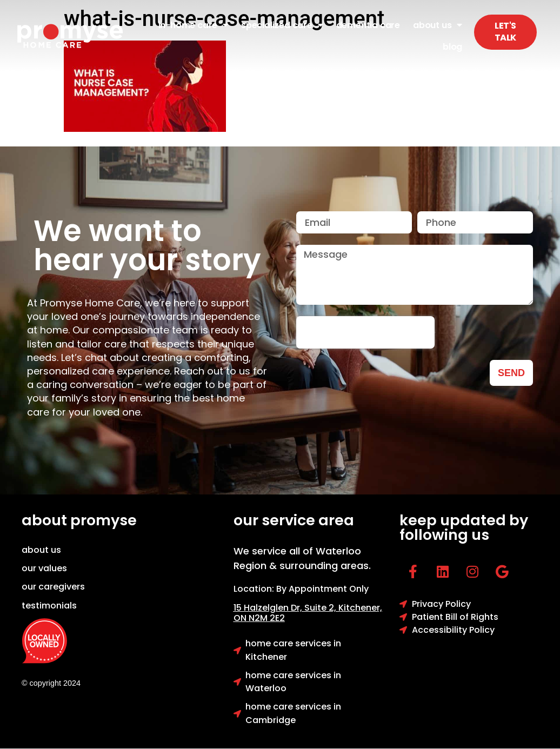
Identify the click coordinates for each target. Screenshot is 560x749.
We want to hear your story (147, 245)
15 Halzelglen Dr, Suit (286, 608)
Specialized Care (282, 25)
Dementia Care (368, 25)
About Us (438, 25)
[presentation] (365, 332)
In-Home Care (193, 25)
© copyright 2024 (51, 683)
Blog (452, 47)
